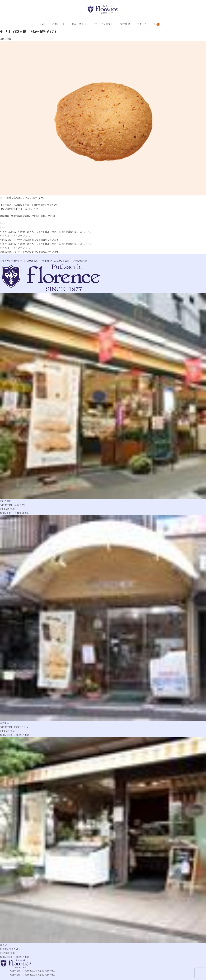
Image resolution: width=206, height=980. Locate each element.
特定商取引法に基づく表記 (56, 261)
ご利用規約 (32, 261)
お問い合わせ (80, 261)
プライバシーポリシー (11, 261)
